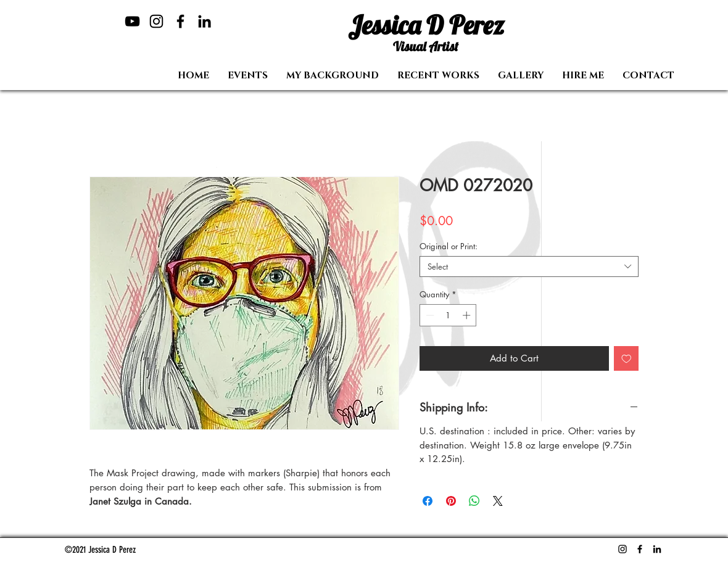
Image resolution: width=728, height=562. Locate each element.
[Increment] (468, 315)
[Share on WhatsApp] (474, 501)
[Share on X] (498, 501)
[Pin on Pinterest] (451, 501)
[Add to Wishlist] (627, 359)
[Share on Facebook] (428, 501)
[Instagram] (156, 21)
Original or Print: (449, 246)
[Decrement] (429, 315)
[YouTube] (132, 21)
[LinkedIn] (205, 21)
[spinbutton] (448, 315)
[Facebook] (180, 21)
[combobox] (529, 267)
